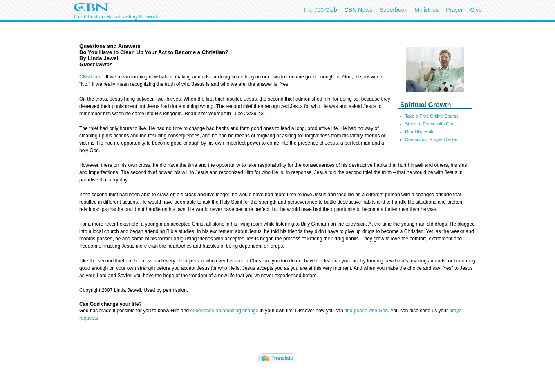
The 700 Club (320, 10)
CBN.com (90, 77)
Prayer (454, 10)
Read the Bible (420, 132)
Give (476, 10)
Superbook (394, 10)
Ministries (426, 10)
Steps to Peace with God (430, 124)
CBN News (358, 10)
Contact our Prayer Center (431, 139)
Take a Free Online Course (432, 116)
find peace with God (366, 311)
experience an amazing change (224, 311)
